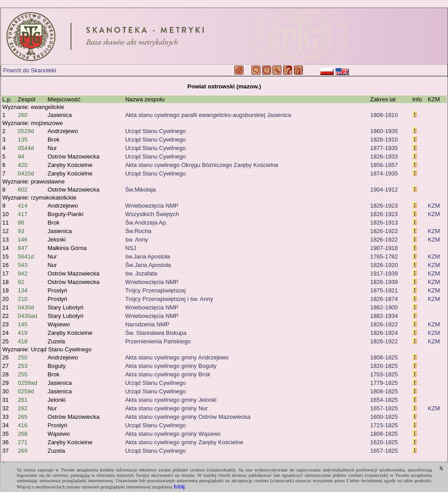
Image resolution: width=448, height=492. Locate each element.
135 (23, 140)
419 (23, 333)
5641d (26, 256)
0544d (26, 148)
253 (23, 366)
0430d (26, 307)
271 (23, 442)
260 (23, 115)
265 (23, 417)
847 (23, 248)
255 (23, 374)
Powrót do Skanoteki (30, 70)
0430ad (27, 316)
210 (23, 299)
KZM (434, 206)
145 (23, 324)
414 (23, 206)
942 (23, 273)
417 (23, 214)
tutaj (179, 486)
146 (23, 240)
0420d (26, 173)
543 (23, 265)
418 (23, 341)
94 (21, 156)
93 (21, 231)
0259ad (27, 383)
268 (23, 434)
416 (23, 425)
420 (23, 165)
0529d (26, 131)
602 (23, 190)
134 (23, 290)
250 (23, 357)
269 (23, 451)
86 (21, 223)
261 (23, 400)
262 (23, 408)
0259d (26, 391)
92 (21, 282)
